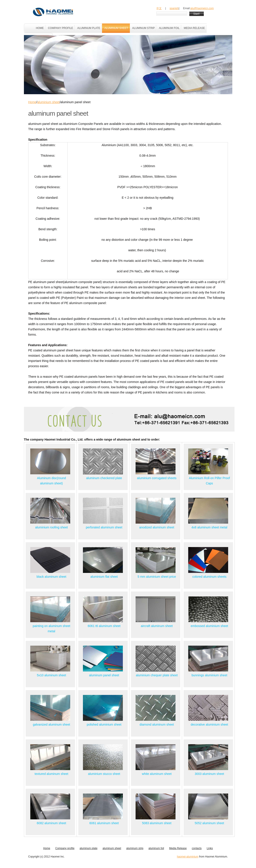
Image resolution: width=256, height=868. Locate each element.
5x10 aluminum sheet (51, 675)
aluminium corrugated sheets (157, 478)
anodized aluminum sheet (157, 527)
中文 (159, 8)
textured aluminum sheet (51, 774)
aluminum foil (156, 848)
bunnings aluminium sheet (209, 675)
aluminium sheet (48, 102)
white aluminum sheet (157, 774)
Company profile (65, 848)
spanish (174, 8)
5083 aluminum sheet (157, 823)
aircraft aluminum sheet (157, 626)
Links (210, 848)
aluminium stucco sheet (104, 774)
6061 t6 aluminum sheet (104, 626)
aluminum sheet (112, 848)
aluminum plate (89, 848)
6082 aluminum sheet (52, 823)
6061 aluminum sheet (104, 823)
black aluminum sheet (51, 577)
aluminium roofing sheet (51, 527)
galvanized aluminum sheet (52, 725)
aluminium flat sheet (104, 577)
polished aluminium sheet (104, 725)
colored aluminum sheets (209, 577)
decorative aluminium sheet (209, 725)
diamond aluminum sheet (157, 725)
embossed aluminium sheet (209, 626)
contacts (197, 848)
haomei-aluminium (188, 857)
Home (32, 102)
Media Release (178, 848)
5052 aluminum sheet (209, 823)
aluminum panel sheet (104, 675)
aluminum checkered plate (104, 478)
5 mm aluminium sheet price (157, 577)
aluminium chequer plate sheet (157, 675)
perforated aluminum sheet (104, 527)
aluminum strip (135, 848)
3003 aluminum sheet (209, 774)
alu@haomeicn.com (202, 8)
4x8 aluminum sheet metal (209, 527)
